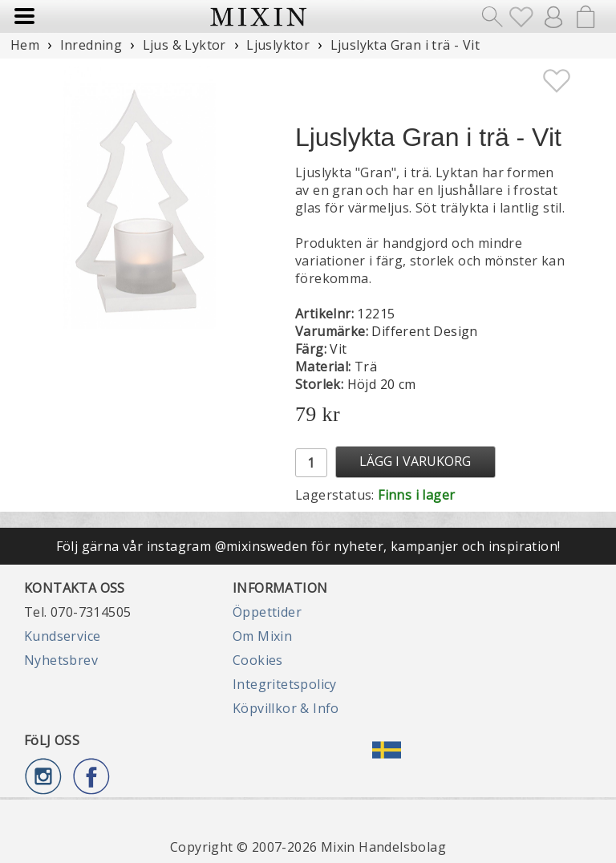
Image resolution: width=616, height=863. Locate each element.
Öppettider (267, 612)
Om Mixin (262, 636)
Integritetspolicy (285, 684)
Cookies (258, 660)
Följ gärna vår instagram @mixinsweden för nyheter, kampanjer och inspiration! (308, 546)
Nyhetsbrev (61, 660)
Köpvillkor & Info (286, 708)
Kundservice (62, 636)
